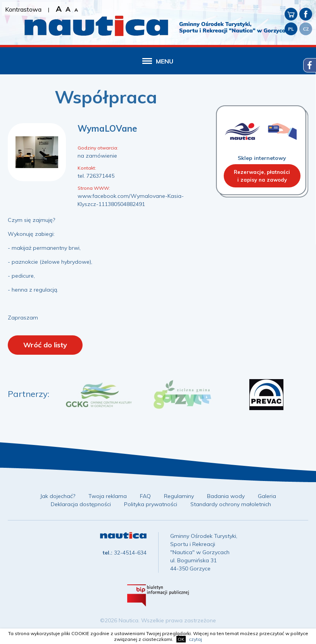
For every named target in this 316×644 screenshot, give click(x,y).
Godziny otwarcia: (98, 148)
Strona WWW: (94, 188)
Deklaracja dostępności (81, 504)
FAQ (145, 496)
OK (181, 639)
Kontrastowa (23, 9)
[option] (99, 395)
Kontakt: (87, 168)
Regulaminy (179, 496)
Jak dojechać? (58, 496)
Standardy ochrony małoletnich (231, 504)
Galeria (267, 496)
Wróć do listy (45, 345)
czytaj (195, 639)
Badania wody (226, 496)
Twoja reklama (108, 496)
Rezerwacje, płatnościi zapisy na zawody (262, 176)
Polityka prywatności (151, 504)
